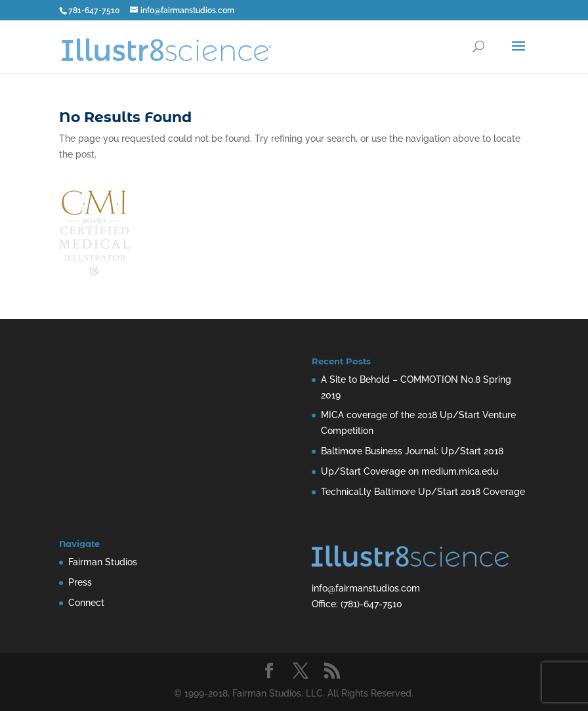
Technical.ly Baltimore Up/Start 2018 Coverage (423, 492)
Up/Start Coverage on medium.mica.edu (409, 471)
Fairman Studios (103, 562)
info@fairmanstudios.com (366, 588)
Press (80, 582)
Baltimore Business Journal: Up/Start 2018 (412, 451)
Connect (86, 603)
